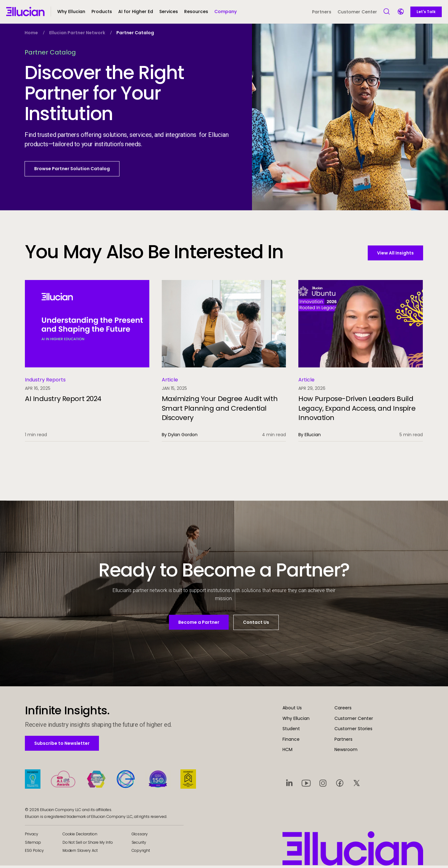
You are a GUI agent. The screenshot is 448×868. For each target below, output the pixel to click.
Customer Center (357, 12)
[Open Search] (387, 12)
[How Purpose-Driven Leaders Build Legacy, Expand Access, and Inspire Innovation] (361, 361)
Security (139, 845)
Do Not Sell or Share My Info (88, 845)
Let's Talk (426, 12)
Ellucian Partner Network (77, 33)
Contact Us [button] (256, 622)
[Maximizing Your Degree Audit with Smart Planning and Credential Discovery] (224, 361)
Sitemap (33, 845)
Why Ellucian (296, 721)
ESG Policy (34, 853)
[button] (102, 14)
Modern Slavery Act (80, 853)
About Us (292, 710)
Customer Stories (353, 731)
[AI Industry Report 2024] (87, 361)
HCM (287, 752)
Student (291, 731)
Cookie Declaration (80, 836)
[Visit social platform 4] (340, 785)
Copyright (141, 853)
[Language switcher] (401, 12)
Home (31, 33)
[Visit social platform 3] (323, 785)
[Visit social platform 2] (306, 785)
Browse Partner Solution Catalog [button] (72, 169)
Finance (291, 741)
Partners (322, 12)
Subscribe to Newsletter (62, 745)
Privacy (32, 836)
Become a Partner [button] (199, 622)
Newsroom (346, 752)
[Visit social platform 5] (357, 785)
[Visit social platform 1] (289, 785)
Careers (343, 710)
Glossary (140, 836)
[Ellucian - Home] (25, 12)
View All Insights (395, 253)
